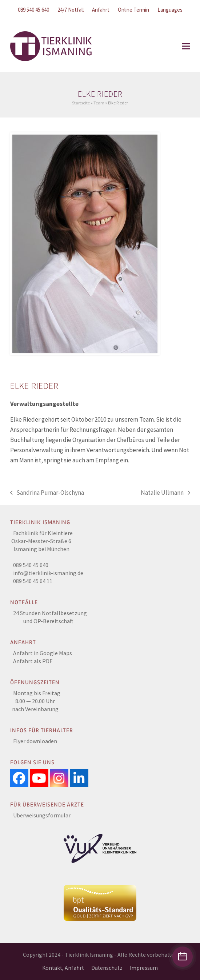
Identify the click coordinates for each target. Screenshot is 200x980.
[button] (186, 46)
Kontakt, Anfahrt (63, 968)
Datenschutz (107, 968)
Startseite (81, 103)
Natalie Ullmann (165, 493)
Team (99, 103)
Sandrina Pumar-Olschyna (47, 493)
